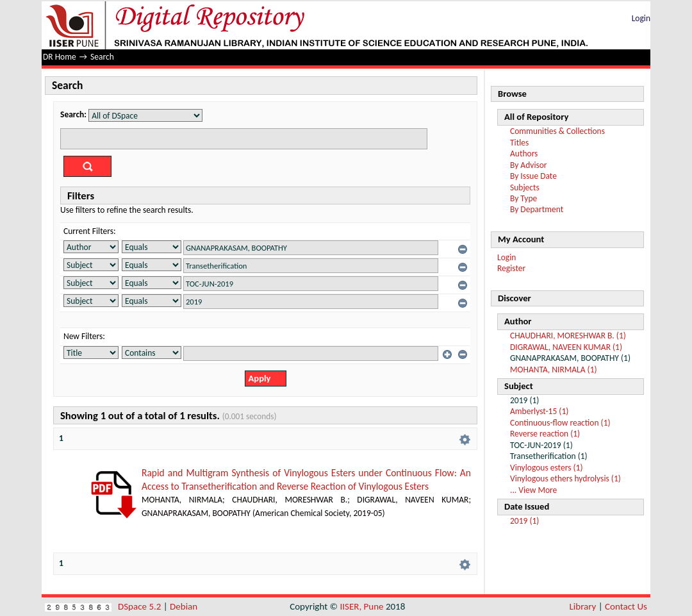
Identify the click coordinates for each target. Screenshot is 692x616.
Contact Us (626, 606)
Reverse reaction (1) (545, 434)
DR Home (60, 57)
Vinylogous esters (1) (547, 468)
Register (511, 268)
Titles (519, 143)
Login (641, 18)
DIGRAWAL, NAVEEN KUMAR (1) (566, 347)
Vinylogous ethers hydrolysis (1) (565, 479)
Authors (524, 154)
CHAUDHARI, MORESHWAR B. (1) (568, 336)
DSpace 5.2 (141, 606)
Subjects (525, 187)
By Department (537, 209)
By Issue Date (533, 176)
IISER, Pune (361, 606)
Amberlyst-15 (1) (539, 411)
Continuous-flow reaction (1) (560, 423)
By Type (523, 198)
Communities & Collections (557, 131)
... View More (533, 490)
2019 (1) (524, 521)
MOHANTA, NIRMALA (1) (554, 370)
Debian (184, 606)
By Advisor (529, 165)
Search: (73, 114)
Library (583, 606)
